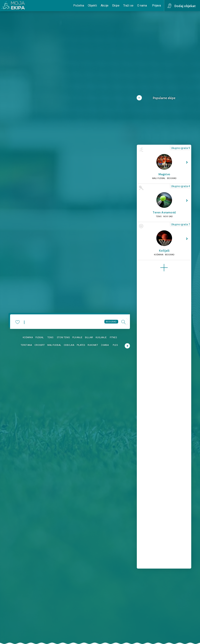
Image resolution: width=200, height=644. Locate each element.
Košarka (28, 337)
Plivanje (77, 337)
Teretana (26, 345)
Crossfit (40, 345)
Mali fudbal (54, 345)
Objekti (92, 5)
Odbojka (69, 345)
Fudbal (40, 337)
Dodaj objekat (185, 6)
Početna (79, 5)
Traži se (128, 5)
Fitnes (113, 337)
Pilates (81, 345)
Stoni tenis (63, 337)
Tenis (50, 337)
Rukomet (93, 345)
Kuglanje (101, 337)
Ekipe (116, 5)
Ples (115, 345)
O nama (142, 5)
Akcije (105, 5)
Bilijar (89, 337)
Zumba (105, 345)
